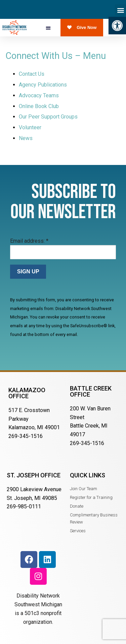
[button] (117, 26)
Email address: (29, 241)
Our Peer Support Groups (48, 117)
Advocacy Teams (39, 95)
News (26, 138)
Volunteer (30, 127)
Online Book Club (39, 106)
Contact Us (32, 74)
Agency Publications (43, 85)
